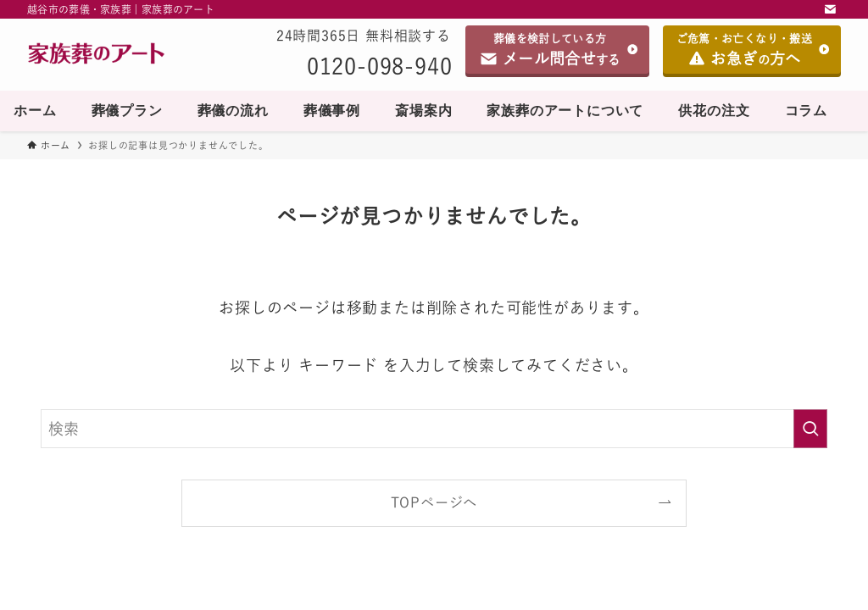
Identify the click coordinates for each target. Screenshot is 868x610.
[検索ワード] (434, 429)
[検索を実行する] (810, 429)
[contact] (830, 9)
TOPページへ (434, 502)
